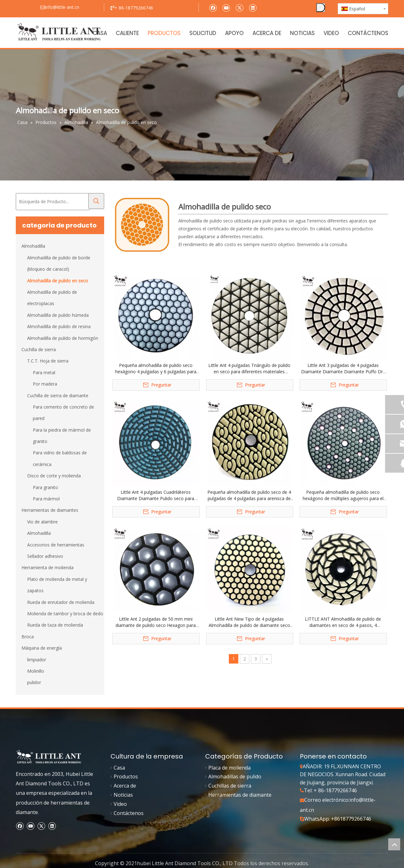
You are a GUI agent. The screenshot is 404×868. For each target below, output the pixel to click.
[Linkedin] (253, 7)
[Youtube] (226, 7)
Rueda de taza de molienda (55, 625)
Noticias (123, 795)
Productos (126, 776)
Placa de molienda (229, 768)
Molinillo (36, 671)
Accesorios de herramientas (56, 545)
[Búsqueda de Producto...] (53, 202)
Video (120, 804)
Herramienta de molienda (48, 567)
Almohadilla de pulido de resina (59, 326)
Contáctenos (129, 813)
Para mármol (46, 499)
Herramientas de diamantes (50, 510)
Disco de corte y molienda (54, 476)
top (394, 844)
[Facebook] (213, 7)
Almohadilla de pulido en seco (58, 281)
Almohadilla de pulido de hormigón (63, 338)
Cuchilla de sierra (39, 349)
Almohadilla (33, 246)
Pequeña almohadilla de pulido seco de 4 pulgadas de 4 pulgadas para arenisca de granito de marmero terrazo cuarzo (249, 495)
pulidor (34, 682)
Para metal (44, 372)
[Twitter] (239, 7)
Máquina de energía (42, 648)
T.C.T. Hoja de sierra (48, 361)
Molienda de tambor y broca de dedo (65, 614)
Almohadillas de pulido (235, 776)
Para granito (45, 487)
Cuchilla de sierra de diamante (58, 396)
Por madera (45, 384)
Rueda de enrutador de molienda (61, 602)
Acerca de (125, 786)
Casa (119, 768)
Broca (28, 637)
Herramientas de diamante (240, 795)
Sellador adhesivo (45, 556)
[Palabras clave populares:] (321, 8)
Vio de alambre (42, 522)
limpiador (37, 660)
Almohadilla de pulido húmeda (58, 315)
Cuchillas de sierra (230, 786)
